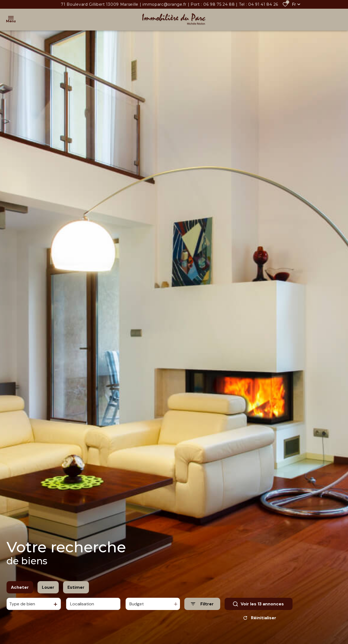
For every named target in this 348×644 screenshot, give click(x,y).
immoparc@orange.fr (164, 4)
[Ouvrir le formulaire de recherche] (202, 604)
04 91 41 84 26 (263, 4)
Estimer (76, 587)
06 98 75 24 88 (219, 4)
